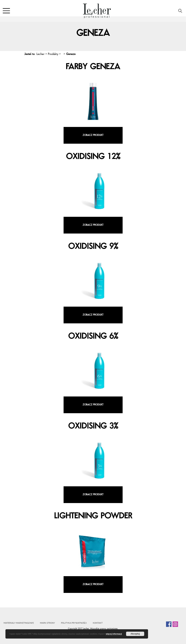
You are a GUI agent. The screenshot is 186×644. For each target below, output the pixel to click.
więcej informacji (114, 634)
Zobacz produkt (93, 135)
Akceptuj (135, 634)
